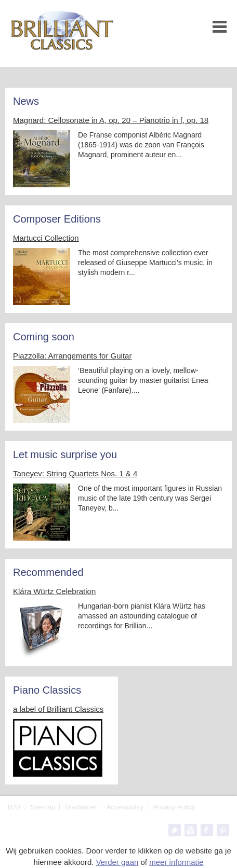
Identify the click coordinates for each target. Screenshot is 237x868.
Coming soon (44, 337)
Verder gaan (117, 862)
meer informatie (176, 862)
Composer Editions (57, 219)
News (26, 101)
